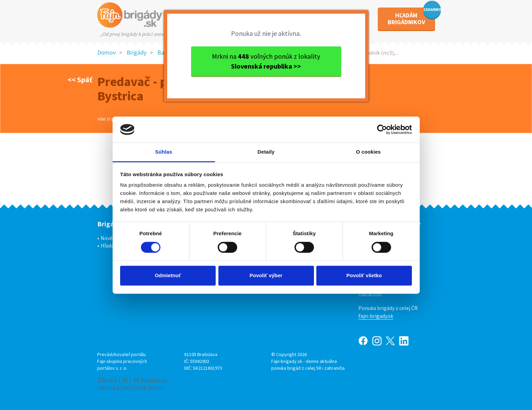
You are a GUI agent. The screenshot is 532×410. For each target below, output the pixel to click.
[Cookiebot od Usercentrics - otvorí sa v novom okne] (382, 129)
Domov (106, 52)
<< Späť (80, 80)
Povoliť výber (266, 276)
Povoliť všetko (364, 276)
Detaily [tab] (266, 152)
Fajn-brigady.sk (376, 316)
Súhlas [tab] (164, 152)
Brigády (136, 52)
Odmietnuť (168, 276)
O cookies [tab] (368, 152)
